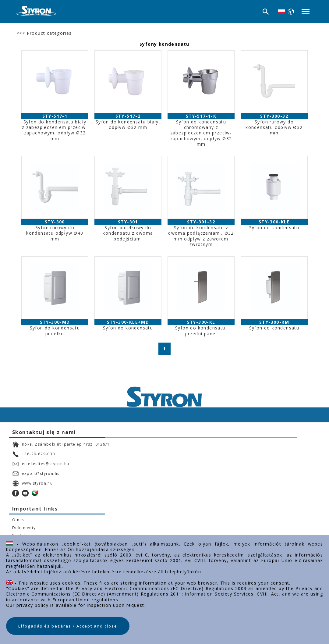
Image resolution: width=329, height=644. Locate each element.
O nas (18, 520)
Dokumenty (24, 528)
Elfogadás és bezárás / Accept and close (68, 626)
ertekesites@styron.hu (41, 464)
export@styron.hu (36, 474)
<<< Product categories (44, 33)
